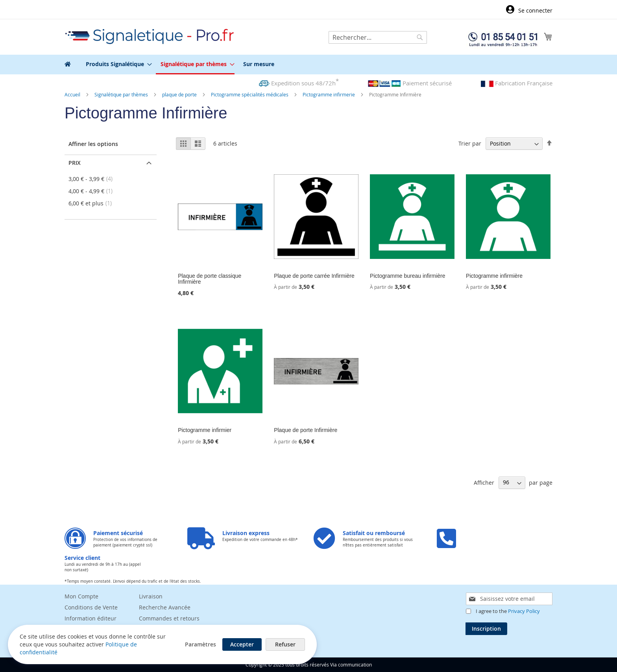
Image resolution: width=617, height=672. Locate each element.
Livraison (151, 596)
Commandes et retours (169, 618)
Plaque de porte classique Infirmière (210, 279)
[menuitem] (116, 64)
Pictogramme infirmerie (329, 94)
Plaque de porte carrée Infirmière (314, 276)
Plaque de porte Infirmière (306, 430)
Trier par (470, 143)
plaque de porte (180, 94)
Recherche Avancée (165, 607)
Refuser (285, 644)
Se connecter (535, 10)
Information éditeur (91, 618)
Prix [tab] (75, 163)
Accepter (242, 644)
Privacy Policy (524, 611)
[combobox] (378, 37)
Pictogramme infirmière (494, 276)
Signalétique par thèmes (122, 94)
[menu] (308, 65)
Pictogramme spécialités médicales (250, 94)
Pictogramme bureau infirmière (407, 276)
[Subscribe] (486, 629)
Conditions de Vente (91, 607)
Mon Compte (81, 596)
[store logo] (150, 36)
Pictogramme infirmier (205, 430)
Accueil (73, 94)
